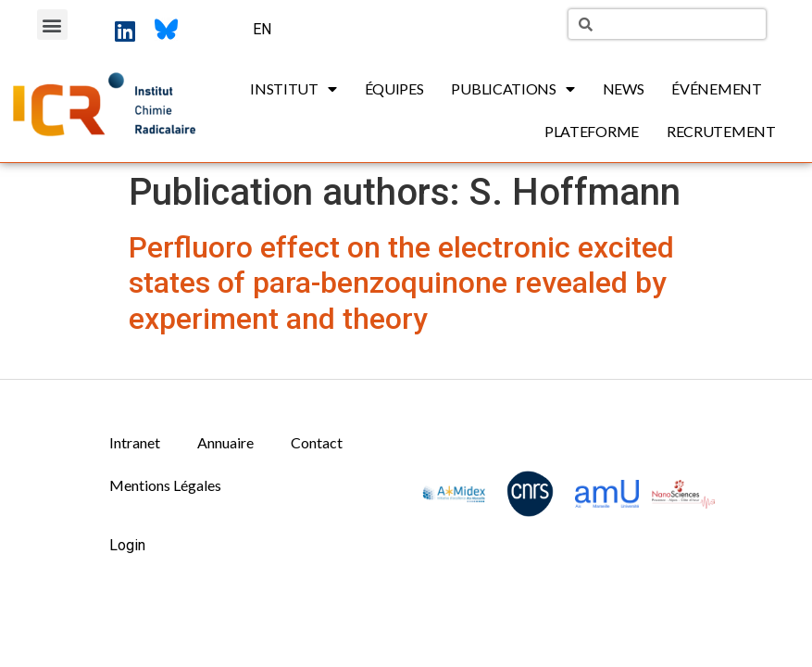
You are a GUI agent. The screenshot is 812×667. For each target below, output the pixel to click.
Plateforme (592, 131)
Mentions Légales (165, 485)
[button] (52, 25)
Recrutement (721, 131)
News (624, 88)
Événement (716, 88)
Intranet (135, 442)
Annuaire (225, 442)
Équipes (394, 88)
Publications (512, 89)
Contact (317, 442)
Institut (293, 89)
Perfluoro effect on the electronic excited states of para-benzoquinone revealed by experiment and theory (401, 283)
